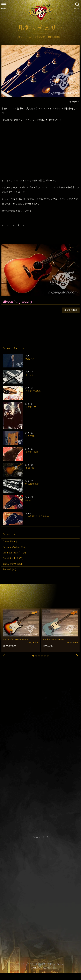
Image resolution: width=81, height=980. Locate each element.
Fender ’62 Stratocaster (15, 639)
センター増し (32, 407)
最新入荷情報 (71, 310)
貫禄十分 (30, 468)
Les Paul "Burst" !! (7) (14, 553)
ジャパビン (31, 436)
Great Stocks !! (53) (13, 558)
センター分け (32, 452)
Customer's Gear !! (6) (14, 547)
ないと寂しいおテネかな (37, 516)
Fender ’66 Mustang (53, 639)
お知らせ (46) (9, 569)
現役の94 (30, 358)
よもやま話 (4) (10, 541)
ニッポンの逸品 (33, 391)
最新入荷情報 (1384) (13, 564)
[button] (33, 656)
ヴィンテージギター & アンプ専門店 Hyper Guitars (40, 964)
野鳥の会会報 (32, 484)
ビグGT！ (30, 375)
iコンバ (29, 500)
